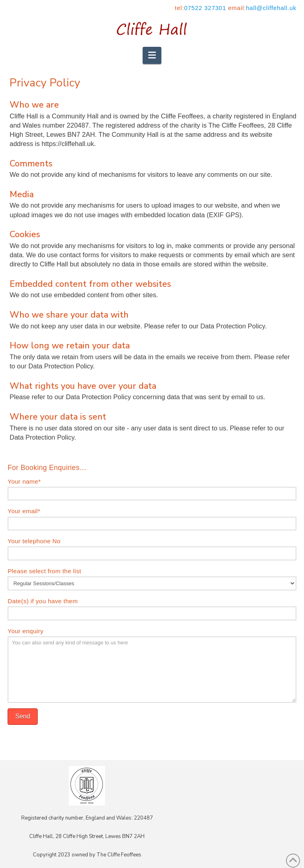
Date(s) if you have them (152, 608)
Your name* (152, 488)
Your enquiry (152, 636)
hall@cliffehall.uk (271, 8)
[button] (152, 55)
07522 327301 (205, 8)
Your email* (152, 518)
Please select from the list (152, 578)
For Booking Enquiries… (47, 468)
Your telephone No (152, 548)
